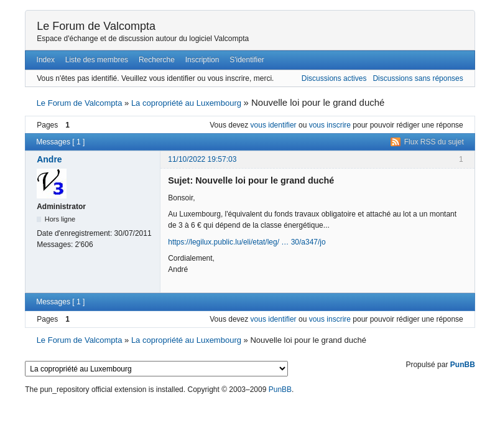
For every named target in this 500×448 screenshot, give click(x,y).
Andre (49, 159)
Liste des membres (97, 60)
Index (46, 60)
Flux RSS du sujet (434, 142)
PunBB (463, 365)
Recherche (157, 60)
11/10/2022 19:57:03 (202, 159)
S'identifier (247, 60)
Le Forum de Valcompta (96, 26)
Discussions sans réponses (418, 78)
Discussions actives (334, 78)
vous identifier (274, 125)
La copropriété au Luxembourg (186, 103)
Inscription (202, 60)
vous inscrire (330, 125)
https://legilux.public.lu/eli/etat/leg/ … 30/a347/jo (247, 242)
